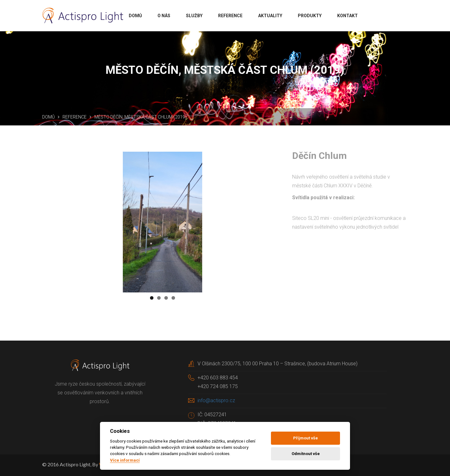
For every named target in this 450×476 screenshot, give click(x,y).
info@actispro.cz (216, 400)
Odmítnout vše (306, 454)
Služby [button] (194, 16)
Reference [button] (230, 16)
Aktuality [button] (270, 16)
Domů (48, 117)
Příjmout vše (305, 438)
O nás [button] (164, 16)
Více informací (125, 460)
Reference (75, 117)
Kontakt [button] (347, 16)
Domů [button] (135, 16)
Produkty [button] (310, 16)
